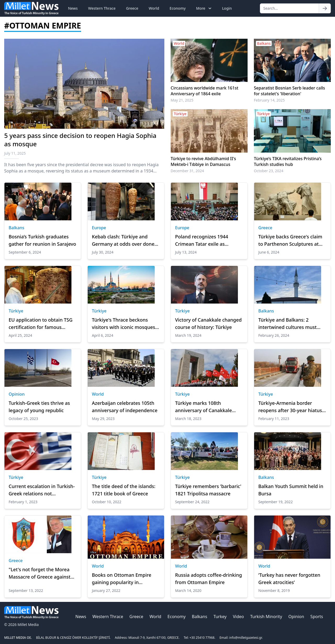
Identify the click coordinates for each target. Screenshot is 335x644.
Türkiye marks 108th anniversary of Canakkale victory (203, 407)
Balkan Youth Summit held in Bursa (291, 490)
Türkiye (16, 311)
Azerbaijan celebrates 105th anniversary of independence (125, 407)
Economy (178, 8)
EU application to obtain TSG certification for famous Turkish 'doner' (41, 324)
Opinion (17, 394)
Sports (317, 617)
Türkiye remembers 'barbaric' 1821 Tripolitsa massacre (208, 490)
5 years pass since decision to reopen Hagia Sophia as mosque (80, 140)
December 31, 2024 (187, 171)
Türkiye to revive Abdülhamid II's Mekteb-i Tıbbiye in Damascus (203, 161)
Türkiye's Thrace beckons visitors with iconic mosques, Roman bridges (124, 324)
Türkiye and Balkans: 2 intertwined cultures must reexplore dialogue (287, 324)
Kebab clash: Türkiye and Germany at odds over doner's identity (126, 240)
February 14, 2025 (269, 100)
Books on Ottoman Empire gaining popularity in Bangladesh (122, 579)
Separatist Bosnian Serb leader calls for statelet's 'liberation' (289, 91)
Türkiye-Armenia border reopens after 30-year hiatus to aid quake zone (290, 407)
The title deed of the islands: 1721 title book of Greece (124, 490)
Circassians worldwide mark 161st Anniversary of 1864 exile (205, 91)
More (204, 8)
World (154, 8)
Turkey (220, 617)
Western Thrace (102, 8)
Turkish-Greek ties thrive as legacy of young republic (39, 407)
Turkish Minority (266, 617)
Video (238, 617)
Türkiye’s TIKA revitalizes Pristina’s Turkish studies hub (288, 161)
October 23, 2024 (269, 171)
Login (227, 8)
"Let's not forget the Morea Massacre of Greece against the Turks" (40, 573)
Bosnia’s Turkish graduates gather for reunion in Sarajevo (42, 240)
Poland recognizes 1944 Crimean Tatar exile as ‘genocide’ (202, 240)
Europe (99, 228)
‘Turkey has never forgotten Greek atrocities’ (289, 579)
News (73, 8)
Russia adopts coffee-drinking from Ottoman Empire (208, 579)
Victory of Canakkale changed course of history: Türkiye (208, 323)
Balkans (16, 228)
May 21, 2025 (182, 100)
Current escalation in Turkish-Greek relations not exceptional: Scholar (42, 490)
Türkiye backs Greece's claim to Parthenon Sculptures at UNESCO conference (290, 240)
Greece (132, 8)
